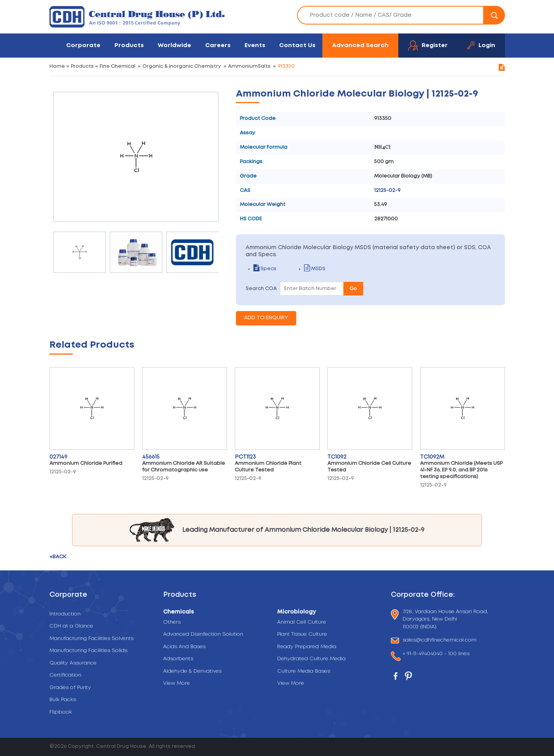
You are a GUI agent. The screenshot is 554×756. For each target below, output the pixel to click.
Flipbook (61, 712)
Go (353, 288)
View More (177, 683)
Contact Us (297, 45)
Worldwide (174, 45)
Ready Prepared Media (307, 647)
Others (172, 622)
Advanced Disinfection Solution (203, 634)
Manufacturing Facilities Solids (88, 651)
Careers (218, 45)
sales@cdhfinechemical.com (440, 641)
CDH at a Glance (71, 626)
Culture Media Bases (304, 671)
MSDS (315, 269)
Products (129, 45)
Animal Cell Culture (302, 622)
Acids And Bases (184, 647)
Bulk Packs (63, 700)
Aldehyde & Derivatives (192, 671)
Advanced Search (360, 45)
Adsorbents (178, 659)
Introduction (65, 614)
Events (255, 45)
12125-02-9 (387, 191)
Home (57, 66)
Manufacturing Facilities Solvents (91, 639)
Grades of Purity (70, 688)
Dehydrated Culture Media (311, 659)
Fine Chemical (118, 66)
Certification (65, 675)
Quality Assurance (73, 663)
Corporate (83, 45)
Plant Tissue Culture (302, 634)
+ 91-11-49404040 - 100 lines (436, 655)
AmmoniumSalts (249, 66)
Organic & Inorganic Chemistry (182, 66)
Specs (265, 269)
